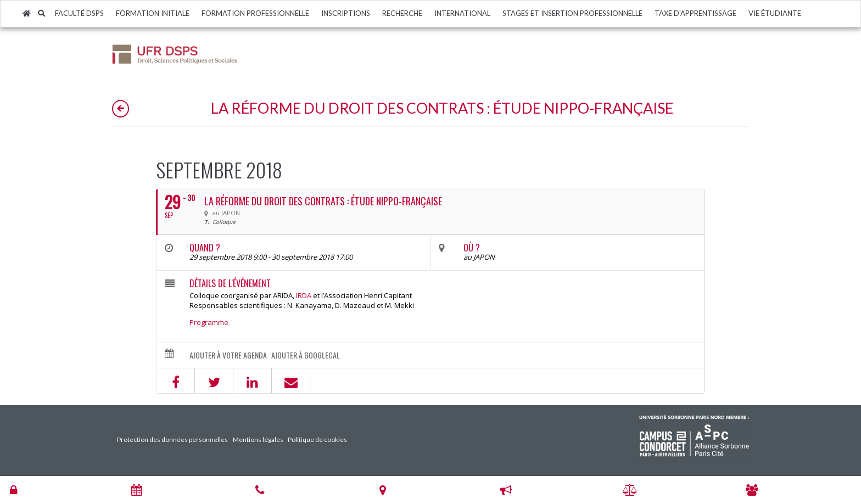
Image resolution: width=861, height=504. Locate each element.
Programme (209, 322)
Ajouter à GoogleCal (306, 355)
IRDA (304, 295)
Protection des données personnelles (172, 439)
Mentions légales (258, 439)
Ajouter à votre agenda (228, 355)
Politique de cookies (317, 439)
